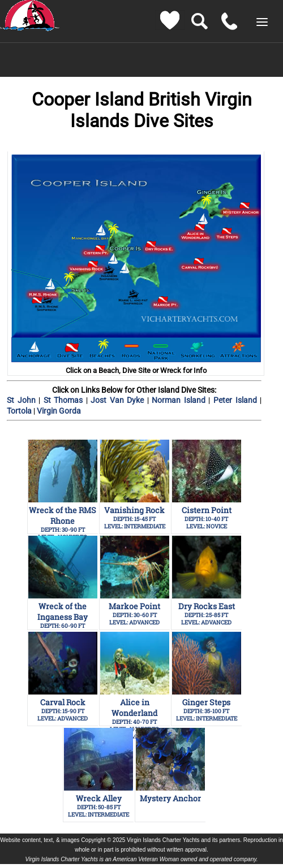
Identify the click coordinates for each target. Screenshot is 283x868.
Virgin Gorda (59, 411)
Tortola (20, 411)
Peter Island (237, 400)
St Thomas (63, 400)
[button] (262, 22)
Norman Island (180, 400)
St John (23, 400)
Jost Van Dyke (119, 400)
